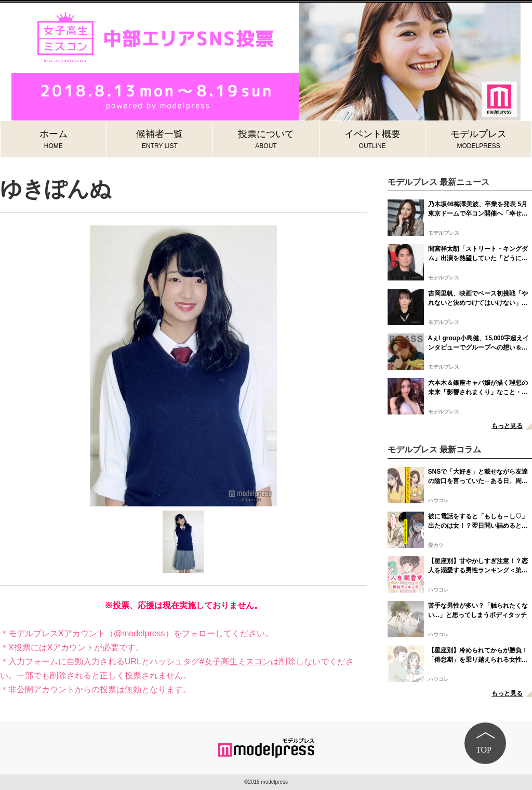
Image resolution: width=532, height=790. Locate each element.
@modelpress (139, 633)
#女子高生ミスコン (235, 661)
